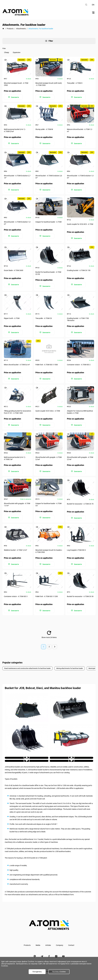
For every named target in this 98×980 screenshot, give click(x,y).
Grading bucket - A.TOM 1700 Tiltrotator (78, 318)
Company (60, 941)
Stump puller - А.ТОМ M (44, 129)
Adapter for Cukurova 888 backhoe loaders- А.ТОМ (80, 410)
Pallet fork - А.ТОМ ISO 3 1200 (47, 593)
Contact (71, 941)
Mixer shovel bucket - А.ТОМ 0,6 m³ (17, 363)
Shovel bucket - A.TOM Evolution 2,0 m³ (49, 176)
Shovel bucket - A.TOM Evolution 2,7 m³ (17, 176)
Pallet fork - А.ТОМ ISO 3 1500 (47, 363)
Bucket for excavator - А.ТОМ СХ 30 (80, 593)
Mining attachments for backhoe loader (76, 665)
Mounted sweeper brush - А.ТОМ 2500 (16, 84)
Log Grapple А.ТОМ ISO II (77, 547)
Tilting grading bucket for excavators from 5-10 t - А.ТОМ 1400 (16, 410)
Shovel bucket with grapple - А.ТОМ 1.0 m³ (17, 502)
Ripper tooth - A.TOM (12, 317)
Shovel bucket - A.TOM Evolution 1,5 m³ (80, 176)
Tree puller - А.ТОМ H (75, 83)
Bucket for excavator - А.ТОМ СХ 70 (80, 501)
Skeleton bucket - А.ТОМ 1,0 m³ (16, 547)
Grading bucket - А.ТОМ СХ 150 (79, 269)
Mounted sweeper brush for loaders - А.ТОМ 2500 (49, 549)
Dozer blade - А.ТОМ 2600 (14, 269)
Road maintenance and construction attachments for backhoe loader (30, 665)
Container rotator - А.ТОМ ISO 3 (16, 593)
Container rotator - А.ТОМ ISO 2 (79, 363)
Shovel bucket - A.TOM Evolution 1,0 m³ (17, 222)
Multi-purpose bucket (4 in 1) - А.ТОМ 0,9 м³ (15, 130)
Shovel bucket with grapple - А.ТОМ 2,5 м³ (80, 456)
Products (27, 941)
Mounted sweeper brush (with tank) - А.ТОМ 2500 (49, 84)
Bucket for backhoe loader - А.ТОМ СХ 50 (49, 272)
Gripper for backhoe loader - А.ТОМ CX (49, 502)
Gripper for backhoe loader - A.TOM (49, 221)
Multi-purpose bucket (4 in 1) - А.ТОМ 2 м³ (15, 456)
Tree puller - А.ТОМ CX (44, 317)
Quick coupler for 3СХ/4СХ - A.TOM (80, 223)
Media (38, 941)
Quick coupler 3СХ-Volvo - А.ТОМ (48, 409)
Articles (48, 941)
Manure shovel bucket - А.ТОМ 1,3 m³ (80, 130)
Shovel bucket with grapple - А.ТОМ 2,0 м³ (49, 456)
